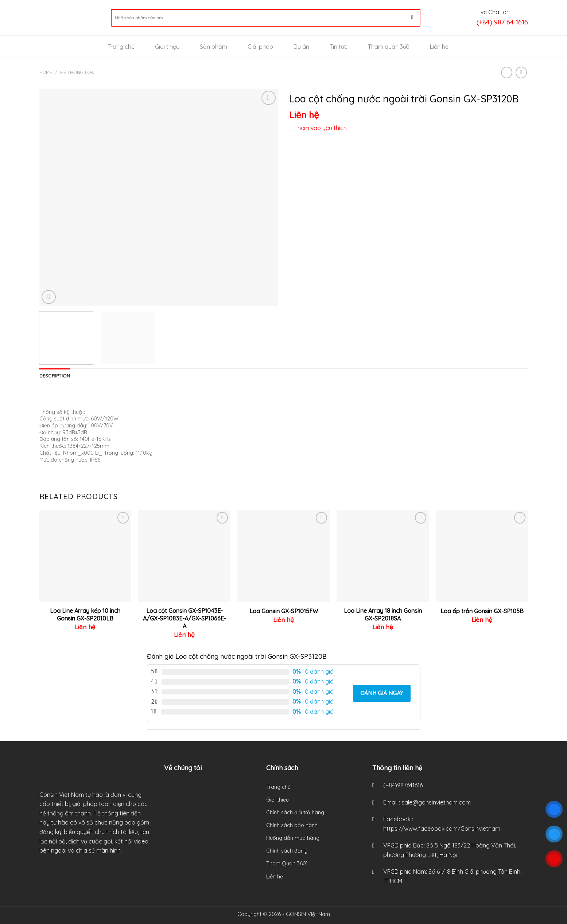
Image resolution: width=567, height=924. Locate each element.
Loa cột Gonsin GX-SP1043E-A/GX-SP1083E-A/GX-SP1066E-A (185, 618)
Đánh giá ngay (382, 693)
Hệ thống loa (77, 72)
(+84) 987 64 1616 (502, 22)
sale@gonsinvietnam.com (436, 802)
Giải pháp (260, 47)
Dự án (301, 47)
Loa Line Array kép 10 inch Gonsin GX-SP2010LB (85, 614)
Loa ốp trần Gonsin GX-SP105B (482, 611)
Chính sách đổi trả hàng (295, 813)
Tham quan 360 (389, 47)
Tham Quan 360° (287, 864)
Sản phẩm (213, 47)
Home (46, 72)
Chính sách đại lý (287, 851)
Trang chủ (121, 47)
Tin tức (339, 47)
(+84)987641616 (403, 785)
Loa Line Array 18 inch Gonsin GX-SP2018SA (383, 614)
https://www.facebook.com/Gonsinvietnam (442, 829)
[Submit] (412, 18)
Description (55, 376)
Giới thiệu (167, 47)
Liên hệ (439, 47)
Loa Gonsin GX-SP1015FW (284, 611)
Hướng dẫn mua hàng (293, 838)
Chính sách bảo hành (292, 825)
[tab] (55, 376)
